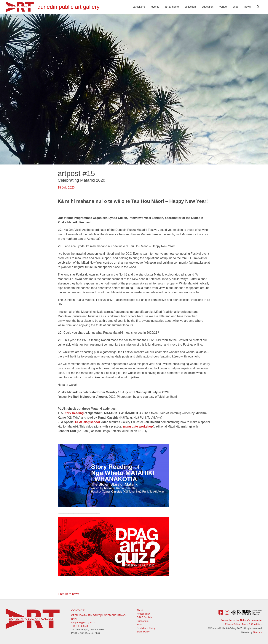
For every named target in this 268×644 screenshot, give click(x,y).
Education (208, 7)
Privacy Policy (232, 624)
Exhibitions (139, 7)
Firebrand (258, 632)
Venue (223, 7)
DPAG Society (144, 617)
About (140, 610)
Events (155, 7)
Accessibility (143, 614)
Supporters (143, 621)
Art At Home (172, 7)
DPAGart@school (88, 422)
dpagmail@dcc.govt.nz (83, 622)
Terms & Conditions (252, 624)
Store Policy (143, 632)
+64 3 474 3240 (80, 626)
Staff (139, 625)
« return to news (68, 594)
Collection (190, 7)
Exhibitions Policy (146, 628)
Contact (78, 610)
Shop (236, 7)
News (248, 7)
